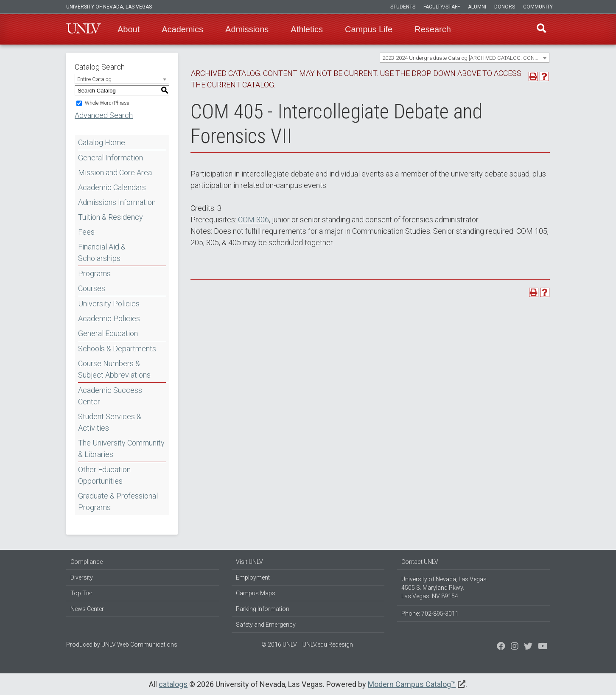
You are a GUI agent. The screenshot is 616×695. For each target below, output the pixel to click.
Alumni (477, 7)
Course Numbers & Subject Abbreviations (114, 369)
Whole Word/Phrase (107, 103)
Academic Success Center (110, 396)
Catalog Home (102, 142)
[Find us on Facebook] (501, 647)
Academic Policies (109, 318)
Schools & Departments (117, 349)
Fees (86, 232)
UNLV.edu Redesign (328, 645)
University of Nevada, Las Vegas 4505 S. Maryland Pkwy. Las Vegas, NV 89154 (444, 588)
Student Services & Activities (110, 422)
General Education (108, 333)
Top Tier (81, 593)
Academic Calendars (112, 187)
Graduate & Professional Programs (118, 502)
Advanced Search (104, 115)
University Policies (109, 304)
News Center (87, 609)
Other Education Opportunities (104, 475)
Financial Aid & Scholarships (102, 252)
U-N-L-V (84, 29)
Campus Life (369, 29)
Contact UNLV (420, 562)
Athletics (307, 29)
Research (433, 29)
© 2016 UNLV (279, 645)
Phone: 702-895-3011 (430, 614)
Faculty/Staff (442, 7)
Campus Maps (256, 593)
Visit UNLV (249, 562)
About (129, 29)
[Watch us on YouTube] (543, 647)
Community (538, 7)
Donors (505, 7)
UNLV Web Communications (139, 645)
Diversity (82, 577)
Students (403, 7)
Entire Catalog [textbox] (94, 79)
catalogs (173, 684)
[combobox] (465, 58)
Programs (94, 273)
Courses (92, 288)
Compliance (87, 562)
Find (541, 29)
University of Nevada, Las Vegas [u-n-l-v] (109, 7)
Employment (253, 577)
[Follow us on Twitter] (515, 647)
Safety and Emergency (266, 625)
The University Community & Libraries (121, 448)
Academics (182, 29)
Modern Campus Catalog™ (412, 684)
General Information (111, 158)
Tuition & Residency (111, 217)
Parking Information (263, 609)
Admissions (247, 29)
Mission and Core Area (115, 172)
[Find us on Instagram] (528, 647)
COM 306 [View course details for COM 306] (253, 220)
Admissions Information (117, 202)
